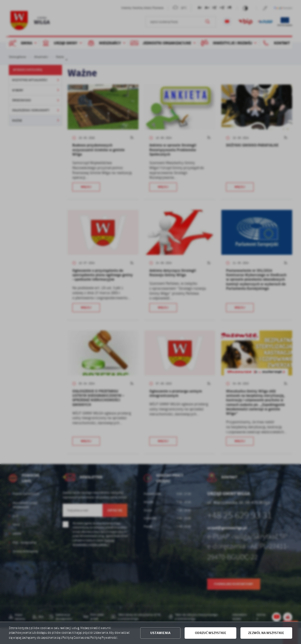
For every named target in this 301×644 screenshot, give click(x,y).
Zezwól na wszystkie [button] (266, 633)
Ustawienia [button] (160, 633)
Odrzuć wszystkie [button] (211, 633)
